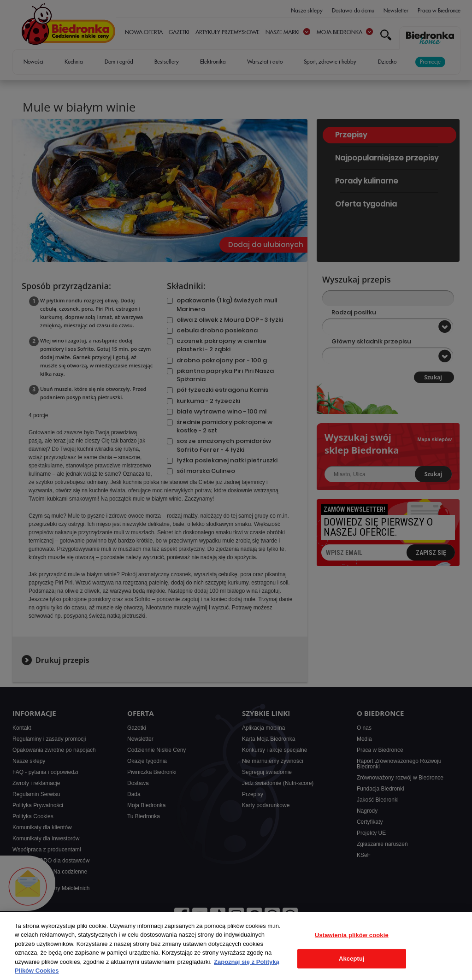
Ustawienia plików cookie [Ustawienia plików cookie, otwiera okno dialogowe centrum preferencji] (352, 935)
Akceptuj (352, 959)
